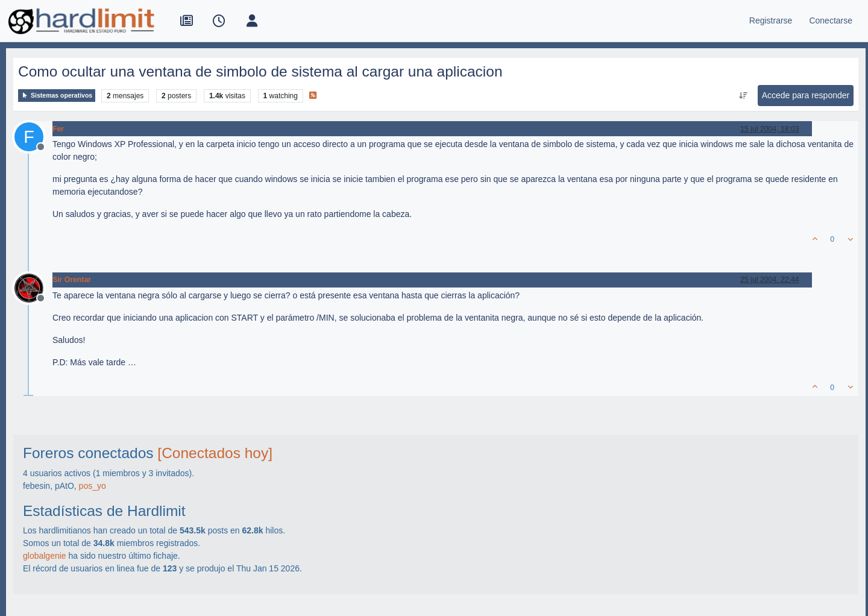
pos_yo (93, 486)
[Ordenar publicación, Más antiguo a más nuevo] (743, 96)
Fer (58, 129)
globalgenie (45, 556)
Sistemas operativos (57, 96)
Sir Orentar (72, 280)
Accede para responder (806, 95)
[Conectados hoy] (215, 453)
